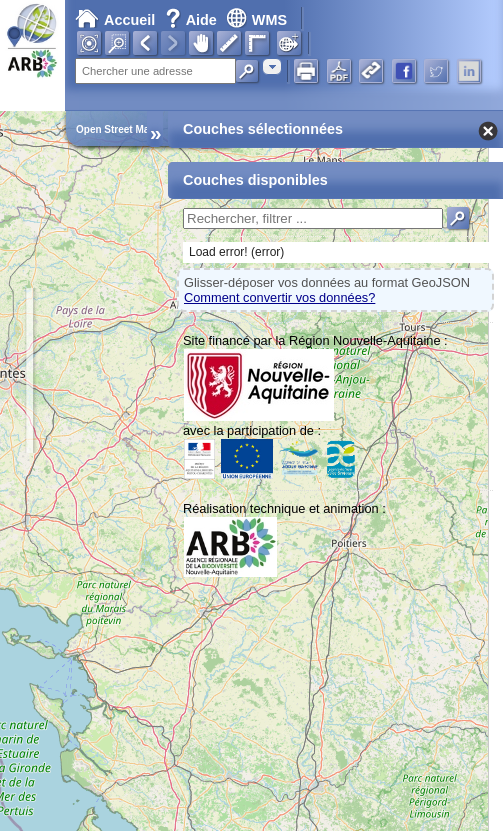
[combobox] (272, 66)
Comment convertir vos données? (279, 297)
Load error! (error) (236, 252)
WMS (256, 20)
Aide (193, 20)
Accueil (115, 20)
